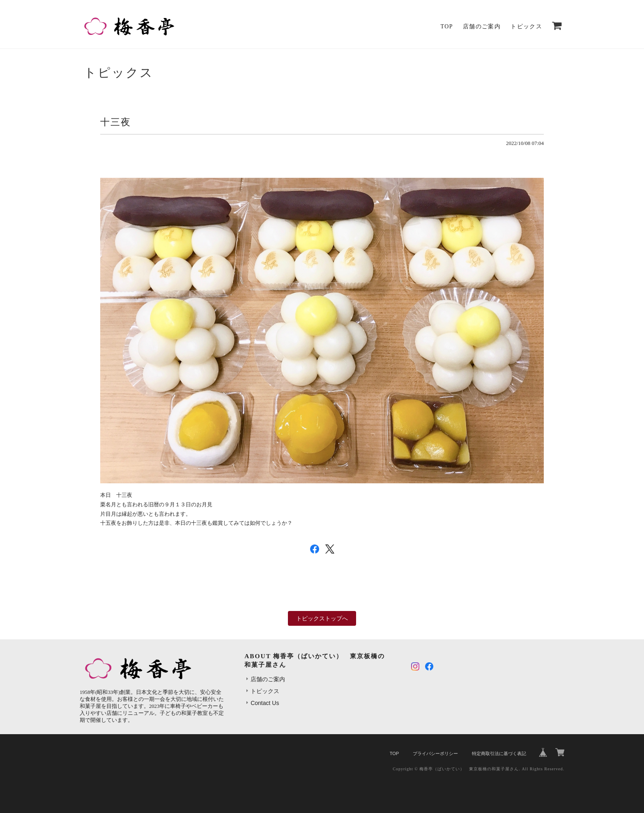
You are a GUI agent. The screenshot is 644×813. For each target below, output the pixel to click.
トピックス (526, 26)
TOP (447, 26)
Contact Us (265, 703)
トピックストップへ (322, 618)
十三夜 (116, 122)
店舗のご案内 (482, 26)
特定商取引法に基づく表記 (499, 753)
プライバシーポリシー (435, 753)
